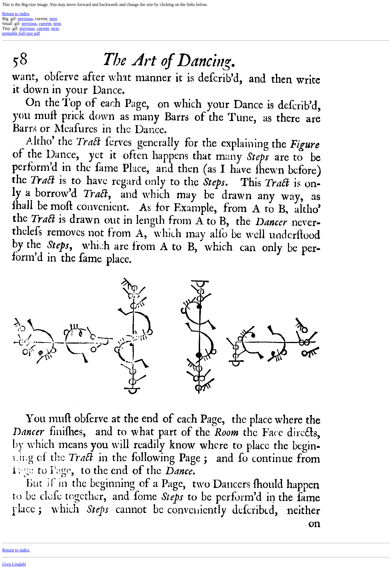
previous (25, 19)
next (53, 19)
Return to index (16, 14)
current (45, 24)
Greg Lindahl (14, 564)
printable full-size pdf (21, 33)
